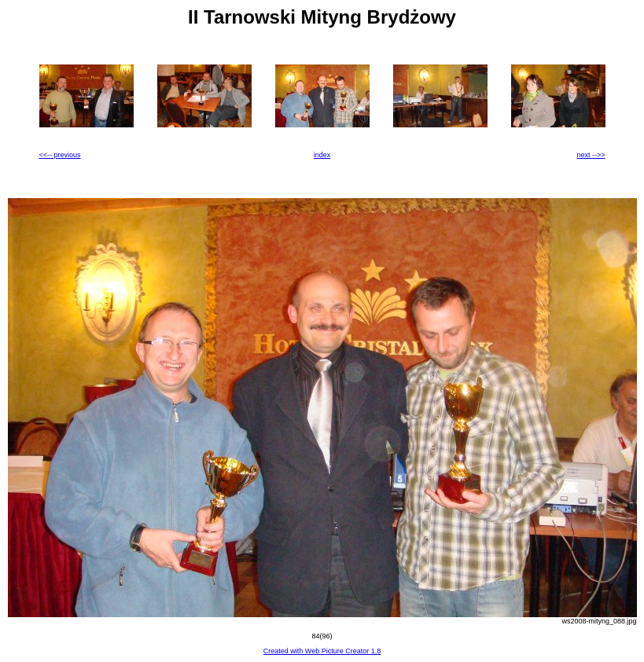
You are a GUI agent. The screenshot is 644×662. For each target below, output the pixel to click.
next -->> (591, 155)
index (322, 155)
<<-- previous (60, 155)
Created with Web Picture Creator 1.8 (322, 651)
